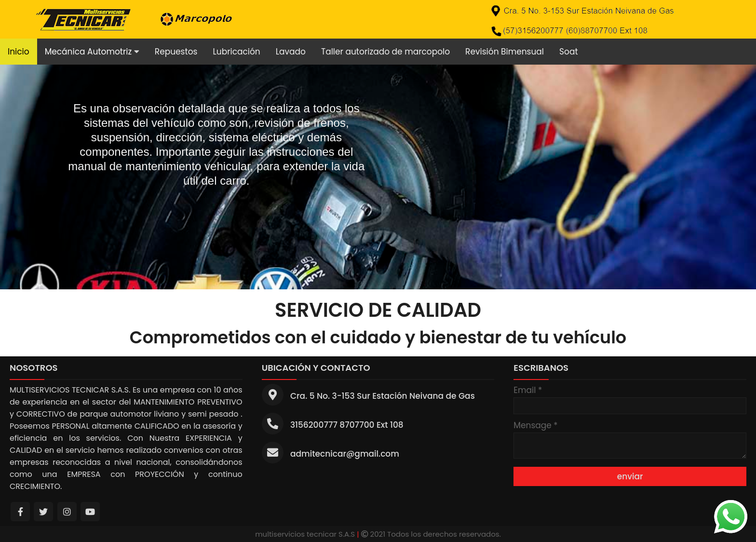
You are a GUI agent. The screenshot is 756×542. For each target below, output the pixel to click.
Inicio (19, 52)
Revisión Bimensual (505, 52)
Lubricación (236, 52)
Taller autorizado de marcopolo (385, 52)
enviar (630, 476)
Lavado (291, 52)
